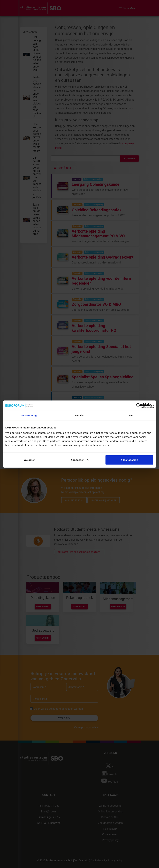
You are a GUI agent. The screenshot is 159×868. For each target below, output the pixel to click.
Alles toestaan (129, 460)
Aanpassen (80, 460)
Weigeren (30, 460)
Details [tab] (80, 415)
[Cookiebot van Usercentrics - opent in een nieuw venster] (139, 405)
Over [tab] (131, 415)
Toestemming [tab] (28, 415)
